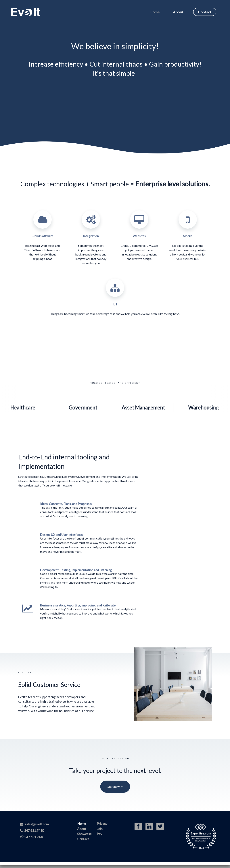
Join (100, 829)
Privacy (102, 824)
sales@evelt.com (34, 824)
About (178, 12)
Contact (205, 12)
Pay (99, 834)
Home (155, 12)
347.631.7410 (32, 831)
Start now (114, 787)
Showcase (84, 834)
